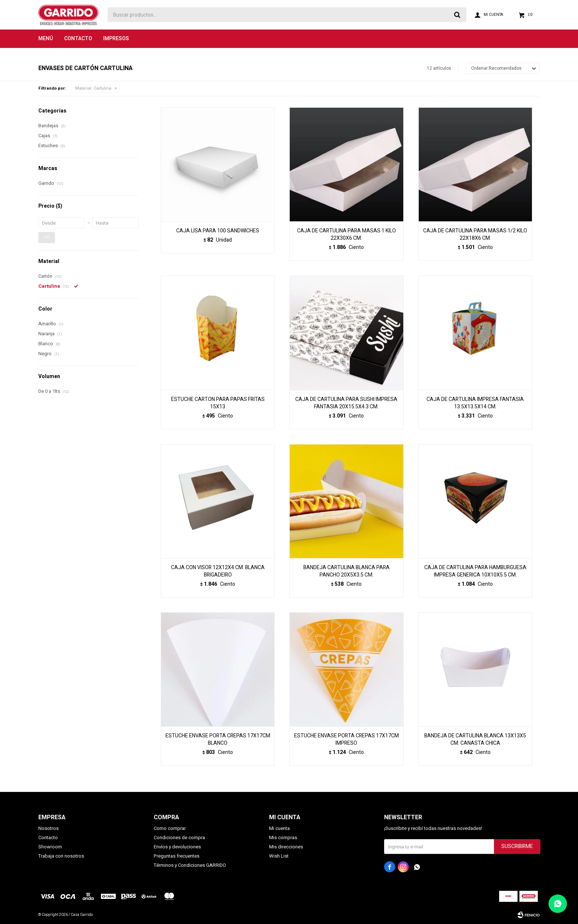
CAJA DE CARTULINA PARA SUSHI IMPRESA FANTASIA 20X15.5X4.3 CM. (346, 403)
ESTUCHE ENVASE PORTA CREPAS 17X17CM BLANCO (218, 740)
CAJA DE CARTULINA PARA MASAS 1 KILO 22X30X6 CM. (347, 235)
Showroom (50, 847)
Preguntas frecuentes (177, 856)
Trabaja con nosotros (61, 856)
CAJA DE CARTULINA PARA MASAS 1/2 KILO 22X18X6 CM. (475, 235)
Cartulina (93, 88)
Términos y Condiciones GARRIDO (190, 865)
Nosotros (48, 828)
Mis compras (283, 838)
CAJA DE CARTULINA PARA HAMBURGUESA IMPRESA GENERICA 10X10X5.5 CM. (475, 571)
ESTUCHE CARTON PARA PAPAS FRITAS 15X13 (218, 403)
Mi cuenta (279, 828)
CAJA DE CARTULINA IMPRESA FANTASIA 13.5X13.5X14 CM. (475, 403)
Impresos (116, 39)
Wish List (279, 856)
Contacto (78, 39)
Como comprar (170, 828)
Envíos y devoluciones (177, 847)
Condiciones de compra (179, 838)
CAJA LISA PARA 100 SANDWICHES (218, 231)
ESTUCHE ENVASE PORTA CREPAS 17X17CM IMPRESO (347, 740)
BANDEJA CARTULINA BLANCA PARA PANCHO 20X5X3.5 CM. (347, 571)
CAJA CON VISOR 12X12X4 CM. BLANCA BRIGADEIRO (218, 571)
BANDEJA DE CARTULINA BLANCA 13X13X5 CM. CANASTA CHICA (475, 740)
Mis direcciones (286, 847)
